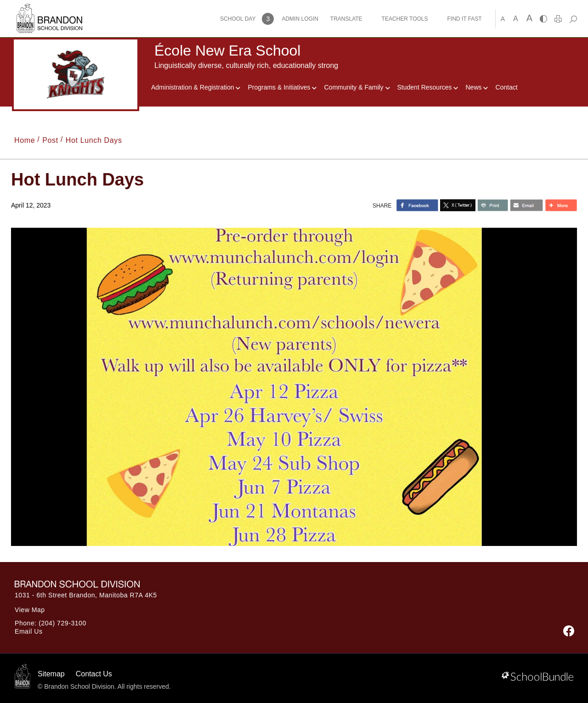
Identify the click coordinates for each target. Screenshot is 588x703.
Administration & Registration (196, 87)
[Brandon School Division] (49, 9)
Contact (506, 87)
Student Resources (428, 87)
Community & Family (357, 87)
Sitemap (51, 674)
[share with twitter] (458, 205)
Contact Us (94, 674)
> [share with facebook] (417, 205)
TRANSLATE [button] (346, 19)
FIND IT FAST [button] (465, 19)
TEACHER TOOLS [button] (405, 19)
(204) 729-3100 (62, 623)
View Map (30, 610)
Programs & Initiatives (282, 87)
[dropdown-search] (573, 19)
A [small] (503, 19)
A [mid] (516, 19)
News (477, 87)
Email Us (29, 631)
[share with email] (526, 205)
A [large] (529, 18)
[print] (558, 19)
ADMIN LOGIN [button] (300, 19)
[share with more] (561, 205)
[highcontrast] (543, 19)
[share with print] (493, 205)
